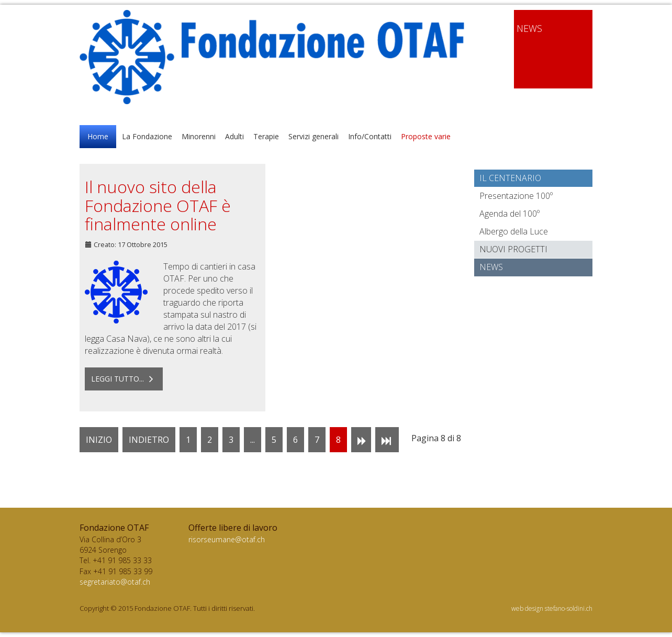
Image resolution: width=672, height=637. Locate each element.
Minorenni (199, 136)
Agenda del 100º (509, 214)
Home (98, 136)
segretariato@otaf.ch (115, 582)
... (253, 440)
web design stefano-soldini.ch (552, 608)
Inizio (99, 440)
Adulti (234, 136)
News (491, 267)
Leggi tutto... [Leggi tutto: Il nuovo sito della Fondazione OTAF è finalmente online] (124, 379)
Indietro (149, 440)
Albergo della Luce (514, 231)
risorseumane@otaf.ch (227, 539)
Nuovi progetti (513, 249)
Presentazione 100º (516, 196)
